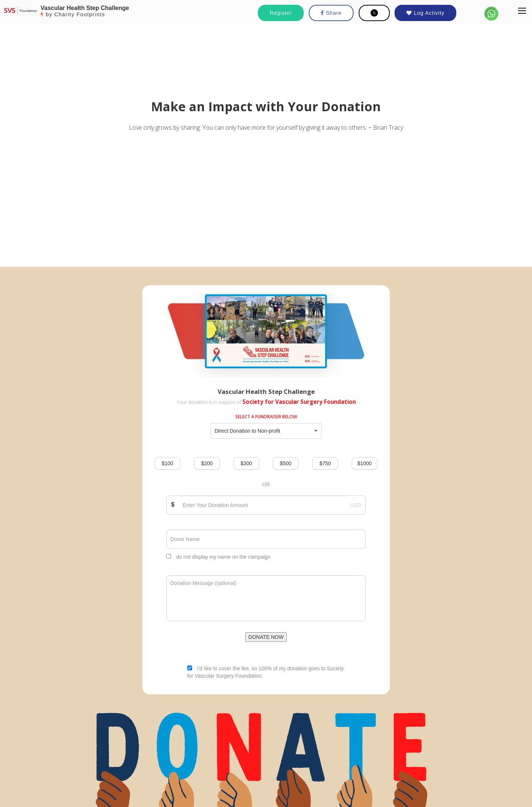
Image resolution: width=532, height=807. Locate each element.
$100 (168, 463)
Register (281, 13)
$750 (325, 463)
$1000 (364, 463)
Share (331, 13)
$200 (207, 463)
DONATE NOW (266, 637)
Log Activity (425, 13)
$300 (246, 463)
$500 (286, 463)
